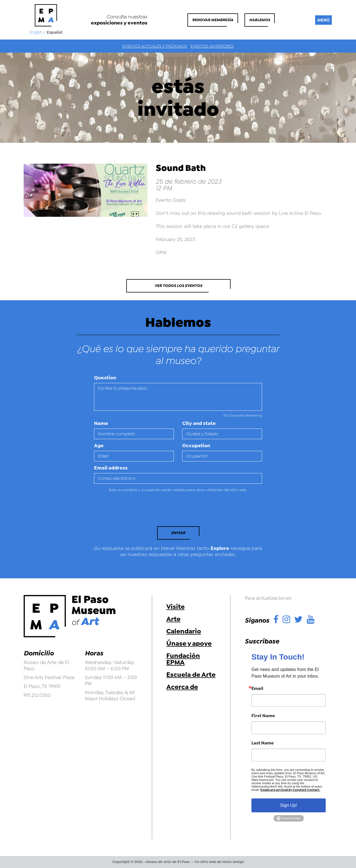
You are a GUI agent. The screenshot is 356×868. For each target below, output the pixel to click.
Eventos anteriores (212, 46)
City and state (199, 423)
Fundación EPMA (183, 659)
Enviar (178, 533)
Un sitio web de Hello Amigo (219, 862)
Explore (220, 548)
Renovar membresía (213, 20)
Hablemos (260, 20)
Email (257, 689)
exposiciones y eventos (119, 23)
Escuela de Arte (191, 675)
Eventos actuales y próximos (155, 46)
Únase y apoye (189, 643)
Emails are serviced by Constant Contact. (290, 790)
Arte (173, 619)
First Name (263, 716)
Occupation (196, 446)
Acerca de (182, 687)
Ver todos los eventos (178, 286)
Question (105, 378)
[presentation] (132, 511)
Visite (175, 607)
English (36, 32)
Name (101, 423)
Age (99, 446)
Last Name (263, 743)
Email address (111, 468)
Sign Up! (289, 805)
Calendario (184, 631)
